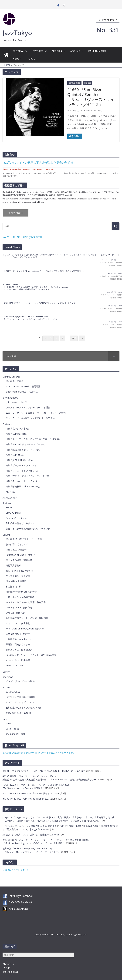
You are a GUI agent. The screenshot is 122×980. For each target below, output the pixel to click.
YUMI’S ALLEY (13, 692)
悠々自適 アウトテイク (17, 544)
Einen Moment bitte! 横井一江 (22, 392)
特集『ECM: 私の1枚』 (17, 434)
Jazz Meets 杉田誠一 (16, 550)
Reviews (7, 503)
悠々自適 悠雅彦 (15, 381)
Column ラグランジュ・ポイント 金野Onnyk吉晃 (31, 655)
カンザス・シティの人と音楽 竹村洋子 (26, 602)
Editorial (18, 51)
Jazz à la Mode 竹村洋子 (19, 634)
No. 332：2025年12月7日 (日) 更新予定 (22, 237)
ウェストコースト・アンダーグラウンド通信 (28, 407)
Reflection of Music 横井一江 (21, 555)
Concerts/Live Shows (17, 518)
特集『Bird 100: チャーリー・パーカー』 (26, 444)
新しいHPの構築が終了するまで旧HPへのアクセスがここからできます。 (39, 753)
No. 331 (108, 30)
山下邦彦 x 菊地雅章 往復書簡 (21, 697)
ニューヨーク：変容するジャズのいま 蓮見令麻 (30, 418)
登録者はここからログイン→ (17, 870)
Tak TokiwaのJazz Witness (19, 571)
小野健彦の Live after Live (19, 639)
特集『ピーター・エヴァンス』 (21, 465)
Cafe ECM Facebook (21, 902)
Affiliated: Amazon (20, 909)
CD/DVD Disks (74, 83)
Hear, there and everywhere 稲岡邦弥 (25, 629)
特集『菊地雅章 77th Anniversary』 (24, 486)
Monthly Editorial (11, 377)
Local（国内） (112, 273)
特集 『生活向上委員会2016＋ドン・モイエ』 (29, 476)
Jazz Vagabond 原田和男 (19, 608)
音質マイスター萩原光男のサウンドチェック (28, 529)
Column (7, 535)
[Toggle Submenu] (114, 356)
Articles (57, 51)
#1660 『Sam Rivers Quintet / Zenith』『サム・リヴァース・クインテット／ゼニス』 (91, 97)
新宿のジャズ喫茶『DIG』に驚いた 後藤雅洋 (26, 835)
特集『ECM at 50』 (15, 455)
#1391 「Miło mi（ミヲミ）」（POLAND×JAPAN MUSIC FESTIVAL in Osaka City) (44, 771)
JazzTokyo (17, 33)
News (16, 59)
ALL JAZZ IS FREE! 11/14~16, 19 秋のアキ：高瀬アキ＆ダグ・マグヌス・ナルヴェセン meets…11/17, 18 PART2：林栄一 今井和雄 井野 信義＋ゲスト (35, 287)
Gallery (6, 672)
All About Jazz (10, 498)
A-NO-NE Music (56, 934)
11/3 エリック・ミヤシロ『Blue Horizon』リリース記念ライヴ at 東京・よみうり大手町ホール (44, 271)
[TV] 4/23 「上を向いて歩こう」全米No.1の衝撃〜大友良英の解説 (36, 817)
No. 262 (88, 83)
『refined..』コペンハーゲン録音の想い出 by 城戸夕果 (30, 826)
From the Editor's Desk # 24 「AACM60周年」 (27, 793)
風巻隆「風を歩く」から (18, 644)
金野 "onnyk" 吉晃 (94, 110)
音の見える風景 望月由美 (19, 560)
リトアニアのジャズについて (20, 702)
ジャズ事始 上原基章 (16, 581)
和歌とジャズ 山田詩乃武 (19, 650)
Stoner (56, 835)
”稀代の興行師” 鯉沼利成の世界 (21, 592)
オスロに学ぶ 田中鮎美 (18, 660)
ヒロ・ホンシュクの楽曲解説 (20, 597)
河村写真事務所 (14, 565)
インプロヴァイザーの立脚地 (20, 681)
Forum (32, 59)
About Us (8, 964)
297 (74, 338)
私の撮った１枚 (14, 586)
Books (9, 507)
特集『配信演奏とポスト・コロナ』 (24, 450)
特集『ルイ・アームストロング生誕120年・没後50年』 (33, 439)
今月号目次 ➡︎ (16, 213)
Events (9, 723)
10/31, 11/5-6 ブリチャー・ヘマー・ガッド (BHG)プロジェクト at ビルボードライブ (39, 303)
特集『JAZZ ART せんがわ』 (20, 460)
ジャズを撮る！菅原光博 (18, 576)
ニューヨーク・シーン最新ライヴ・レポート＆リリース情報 (36, 413)
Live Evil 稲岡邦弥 (15, 613)
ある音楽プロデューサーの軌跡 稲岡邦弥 (27, 618)
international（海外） (109, 260)
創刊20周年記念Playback (18, 713)
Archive (75, 51)
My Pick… (11, 492)
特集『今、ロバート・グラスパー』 (24, 481)
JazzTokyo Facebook (21, 896)
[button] (26, 51)
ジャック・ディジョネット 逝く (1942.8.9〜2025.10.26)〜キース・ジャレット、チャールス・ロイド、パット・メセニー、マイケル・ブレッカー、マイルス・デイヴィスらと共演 (62, 256)
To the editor (10, 972)
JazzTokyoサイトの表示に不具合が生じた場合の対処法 (38, 162)
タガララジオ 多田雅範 (18, 623)
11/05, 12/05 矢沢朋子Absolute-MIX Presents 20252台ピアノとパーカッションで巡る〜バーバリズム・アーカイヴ (30, 318)
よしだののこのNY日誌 (17, 402)
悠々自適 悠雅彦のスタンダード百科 (24, 539)
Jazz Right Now (10, 398)
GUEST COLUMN (15, 665)
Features (38, 51)
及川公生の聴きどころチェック (21, 523)
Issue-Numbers (97, 51)
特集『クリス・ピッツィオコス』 (22, 471)
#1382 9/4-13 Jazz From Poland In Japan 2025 (26, 799)
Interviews (8, 677)
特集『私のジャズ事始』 (18, 428)
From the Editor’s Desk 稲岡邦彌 (23, 386)
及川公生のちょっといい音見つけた (24, 708)
